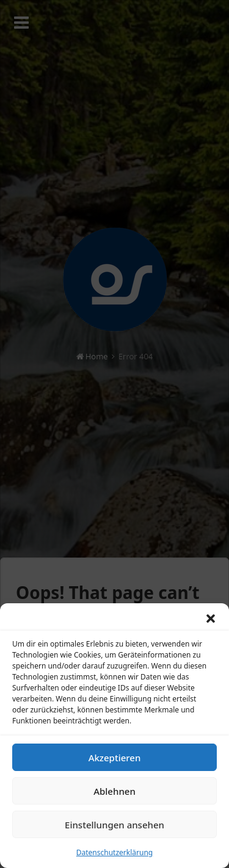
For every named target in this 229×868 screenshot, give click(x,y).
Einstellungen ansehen (114, 828)
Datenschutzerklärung (114, 856)
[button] (211, 622)
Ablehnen (114, 794)
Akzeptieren (115, 761)
